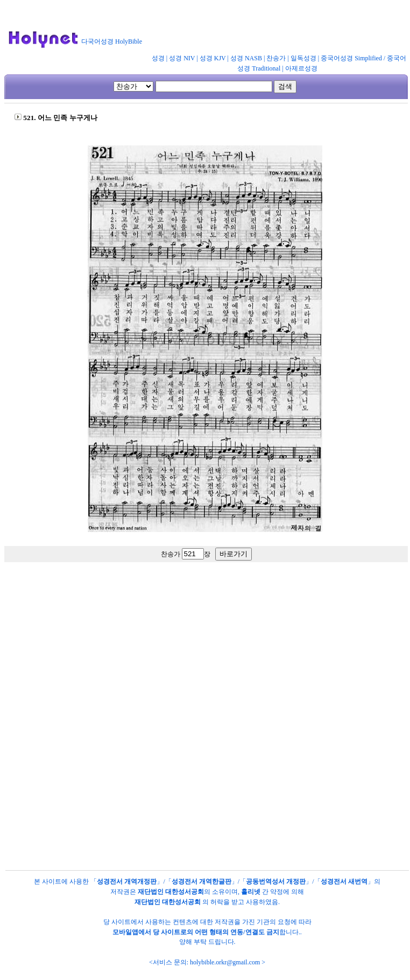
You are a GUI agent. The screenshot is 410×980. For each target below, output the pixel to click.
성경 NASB (246, 58)
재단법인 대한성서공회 (171, 892)
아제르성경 (301, 68)
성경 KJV (213, 58)
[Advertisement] (203, 667)
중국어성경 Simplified (351, 58)
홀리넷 (251, 892)
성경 (158, 58)
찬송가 (276, 58)
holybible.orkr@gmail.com (225, 962)
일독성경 (303, 58)
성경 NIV (182, 58)
